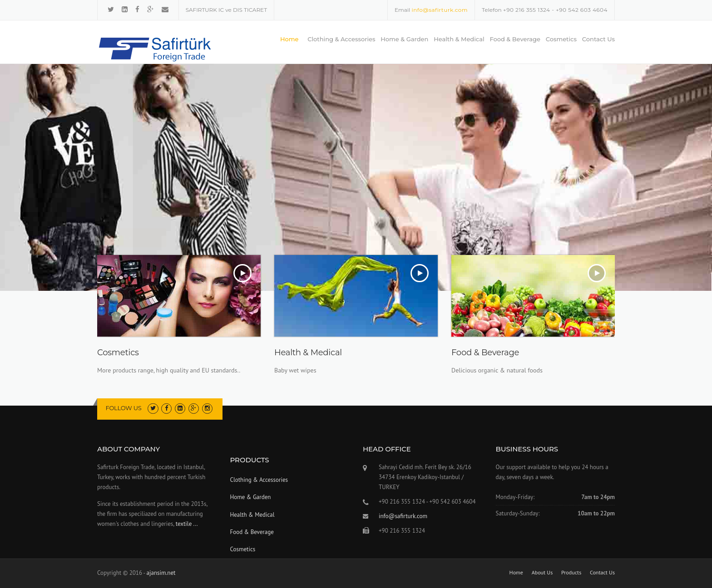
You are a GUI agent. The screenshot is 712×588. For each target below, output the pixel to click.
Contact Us (598, 39)
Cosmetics (561, 39)
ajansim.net (161, 573)
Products (571, 573)
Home (289, 39)
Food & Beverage (515, 39)
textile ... (187, 524)
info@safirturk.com (440, 10)
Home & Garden (404, 39)
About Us (542, 573)
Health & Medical (459, 39)
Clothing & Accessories (341, 39)
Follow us (124, 408)
